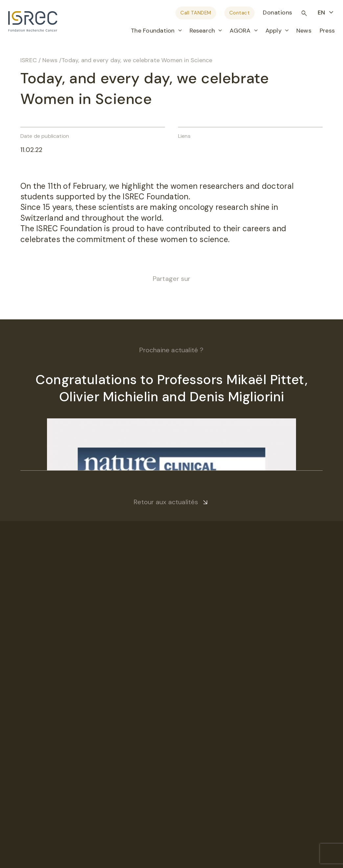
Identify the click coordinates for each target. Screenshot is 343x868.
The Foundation (153, 31)
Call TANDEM (196, 13)
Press (327, 31)
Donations (278, 12)
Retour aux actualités (166, 502)
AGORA (240, 31)
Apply (274, 31)
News (304, 31)
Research (202, 31)
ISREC (29, 60)
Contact (240, 13)
